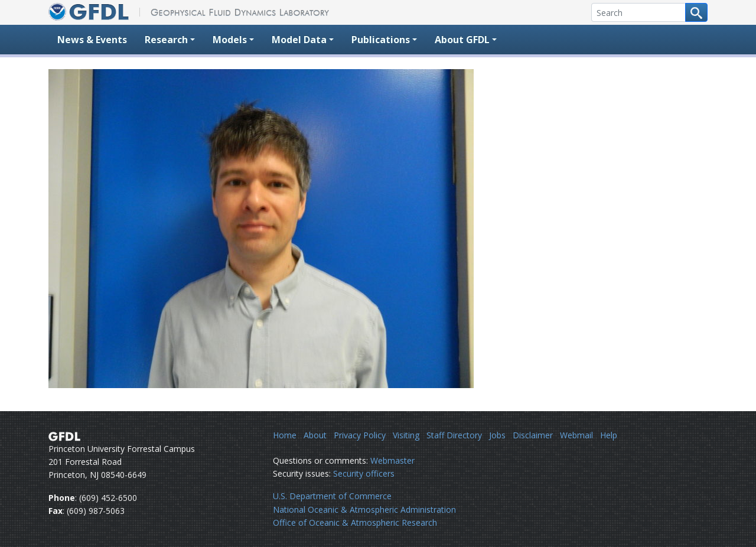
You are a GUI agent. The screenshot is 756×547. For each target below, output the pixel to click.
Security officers (364, 473)
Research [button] (166, 40)
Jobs (497, 435)
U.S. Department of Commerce (332, 496)
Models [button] (230, 40)
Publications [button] (381, 40)
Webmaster (392, 460)
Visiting (406, 435)
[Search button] (696, 12)
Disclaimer (533, 435)
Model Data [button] (299, 40)
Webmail (576, 435)
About (315, 435)
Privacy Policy (360, 435)
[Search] (638, 12)
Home (285, 435)
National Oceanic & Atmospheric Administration (364, 509)
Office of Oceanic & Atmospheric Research (355, 522)
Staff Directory (454, 435)
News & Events (92, 40)
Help (609, 435)
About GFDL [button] (462, 40)
